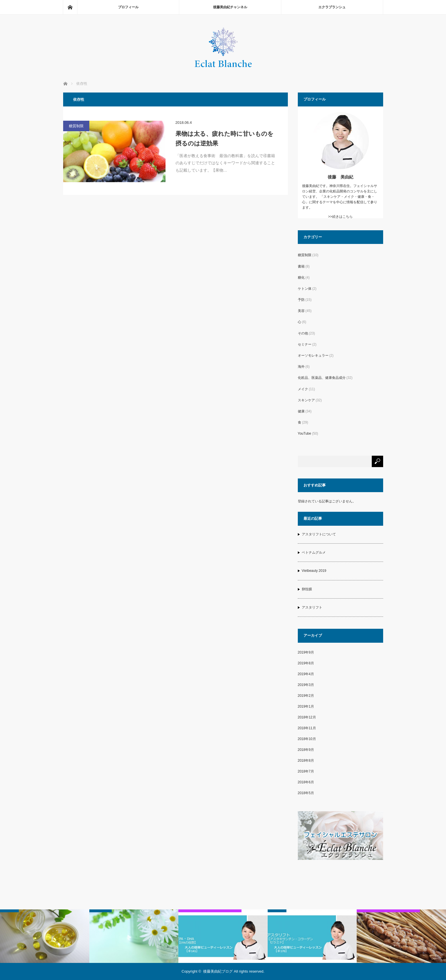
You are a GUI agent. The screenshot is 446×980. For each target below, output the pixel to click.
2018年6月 (306, 782)
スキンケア (306, 400)
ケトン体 (305, 289)
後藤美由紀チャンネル (230, 7)
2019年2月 (306, 696)
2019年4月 (306, 674)
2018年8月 (306, 761)
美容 (301, 311)
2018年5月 (306, 793)
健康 (301, 411)
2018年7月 (306, 771)
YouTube (304, 433)
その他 (303, 333)
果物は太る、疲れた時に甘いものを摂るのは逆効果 (225, 138)
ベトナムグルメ (314, 552)
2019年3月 (306, 685)
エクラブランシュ (332, 7)
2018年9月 (306, 750)
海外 (301, 367)
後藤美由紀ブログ (218, 971)
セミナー (305, 344)
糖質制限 (76, 126)
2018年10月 (307, 739)
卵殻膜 (307, 589)
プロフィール (128, 7)
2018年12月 (307, 717)
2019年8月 (306, 663)
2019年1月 (306, 706)
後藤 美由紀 (340, 177)
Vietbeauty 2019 (314, 571)
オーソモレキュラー (313, 356)
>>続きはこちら (340, 217)
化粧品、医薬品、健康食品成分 (322, 378)
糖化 (301, 278)
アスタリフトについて (319, 534)
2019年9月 (306, 652)
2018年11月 (307, 728)
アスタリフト (312, 607)
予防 (301, 300)
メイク (303, 389)
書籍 (301, 266)
